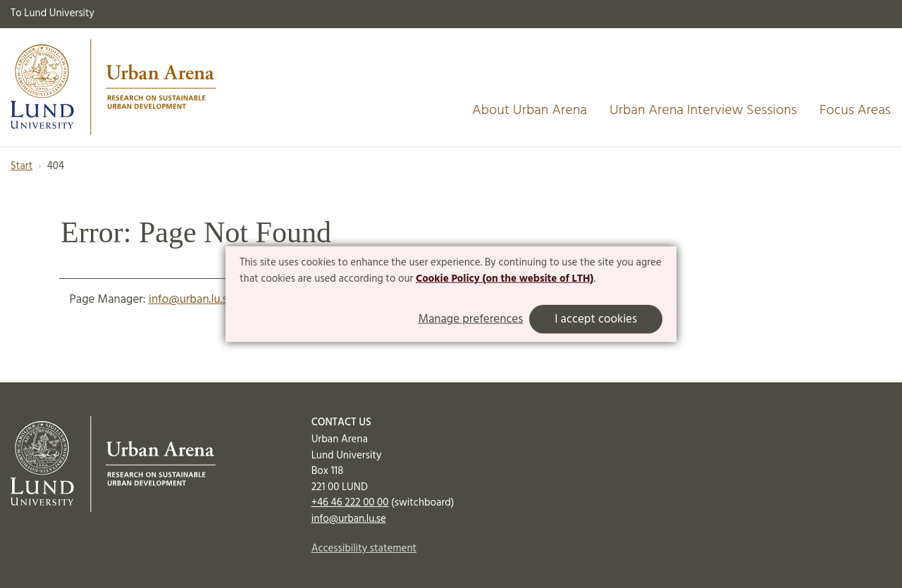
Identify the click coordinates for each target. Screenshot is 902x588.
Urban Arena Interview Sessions (703, 111)
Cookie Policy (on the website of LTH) (505, 279)
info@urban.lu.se (191, 300)
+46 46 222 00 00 (350, 503)
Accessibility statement (364, 549)
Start (21, 166)
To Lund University (52, 13)
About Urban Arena (530, 111)
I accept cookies (596, 319)
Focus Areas (855, 111)
